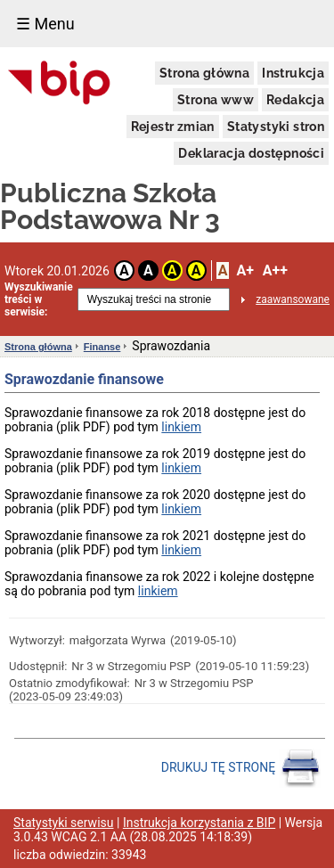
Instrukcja (293, 73)
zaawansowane (293, 299)
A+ (244, 270)
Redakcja (295, 100)
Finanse (102, 347)
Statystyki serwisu (64, 823)
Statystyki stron (276, 127)
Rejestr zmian (173, 127)
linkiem (181, 427)
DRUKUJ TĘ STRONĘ (241, 768)
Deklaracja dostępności (251, 153)
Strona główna (204, 73)
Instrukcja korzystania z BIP (199, 823)
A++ (275, 270)
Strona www (216, 100)
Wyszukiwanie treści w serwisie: (39, 299)
